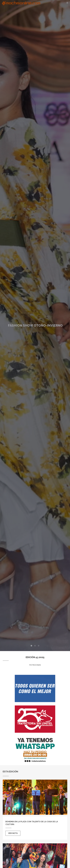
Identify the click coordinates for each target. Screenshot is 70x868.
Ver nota (13, 833)
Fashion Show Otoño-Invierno (35, 325)
